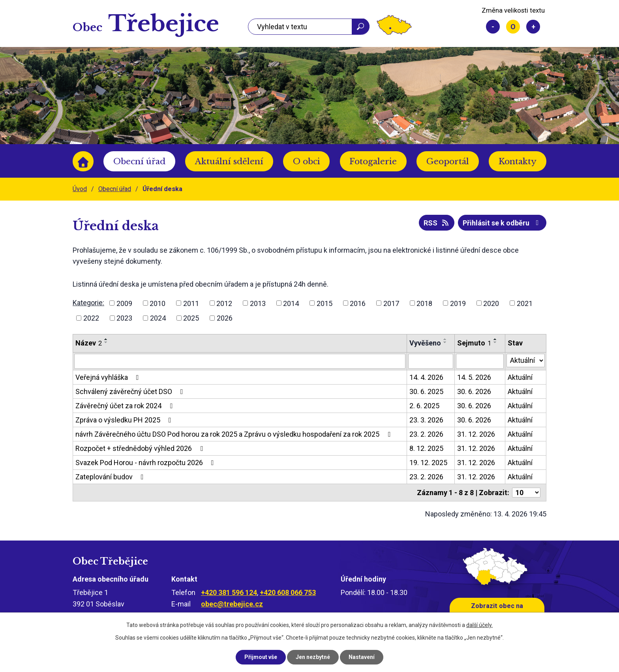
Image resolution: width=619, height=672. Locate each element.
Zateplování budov (111, 477)
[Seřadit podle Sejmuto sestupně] (495, 342)
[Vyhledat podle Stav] (526, 360)
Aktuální (520, 377)
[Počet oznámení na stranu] (526, 493)
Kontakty (518, 161)
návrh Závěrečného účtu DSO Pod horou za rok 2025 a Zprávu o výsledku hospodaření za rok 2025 (234, 434)
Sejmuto (474, 343)
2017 (391, 303)
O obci (307, 161)
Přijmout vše (261, 657)
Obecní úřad (139, 161)
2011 (191, 303)
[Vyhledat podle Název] (240, 361)
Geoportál (448, 161)
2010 (158, 303)
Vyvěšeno (425, 343)
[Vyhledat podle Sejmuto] (480, 361)
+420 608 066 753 (288, 592)
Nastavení (362, 657)
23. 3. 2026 (426, 420)
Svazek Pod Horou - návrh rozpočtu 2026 (146, 463)
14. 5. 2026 (474, 377)
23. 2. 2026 (426, 434)
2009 (124, 303)
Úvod (83, 161)
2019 (458, 303)
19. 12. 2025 (428, 463)
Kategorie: (88, 303)
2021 (525, 303)
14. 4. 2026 (426, 377)
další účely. (479, 625)
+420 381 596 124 (229, 592)
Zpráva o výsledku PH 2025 (125, 420)
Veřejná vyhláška (109, 377)
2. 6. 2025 (424, 406)
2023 (124, 318)
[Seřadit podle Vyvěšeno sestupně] (445, 342)
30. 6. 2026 (474, 391)
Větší (533, 27)
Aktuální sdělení (229, 161)
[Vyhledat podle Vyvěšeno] (431, 361)
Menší (493, 27)
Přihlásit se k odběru (502, 223)
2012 (224, 303)
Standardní (513, 27)
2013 (258, 303)
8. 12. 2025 (426, 448)
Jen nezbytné (313, 657)
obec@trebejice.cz (232, 604)
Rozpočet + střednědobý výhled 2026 (141, 448)
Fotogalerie (373, 161)
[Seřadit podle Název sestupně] (106, 342)
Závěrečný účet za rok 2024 (126, 406)
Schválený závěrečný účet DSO (131, 391)
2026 (225, 318)
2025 (191, 318)
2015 (325, 303)
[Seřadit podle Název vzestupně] (106, 339)
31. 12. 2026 (476, 434)
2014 (291, 303)
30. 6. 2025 (426, 391)
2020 (491, 303)
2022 (91, 318)
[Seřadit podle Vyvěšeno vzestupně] (445, 339)
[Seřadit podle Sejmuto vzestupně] (495, 339)
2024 (158, 318)
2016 (358, 303)
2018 (424, 303)
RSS (437, 223)
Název (89, 343)
